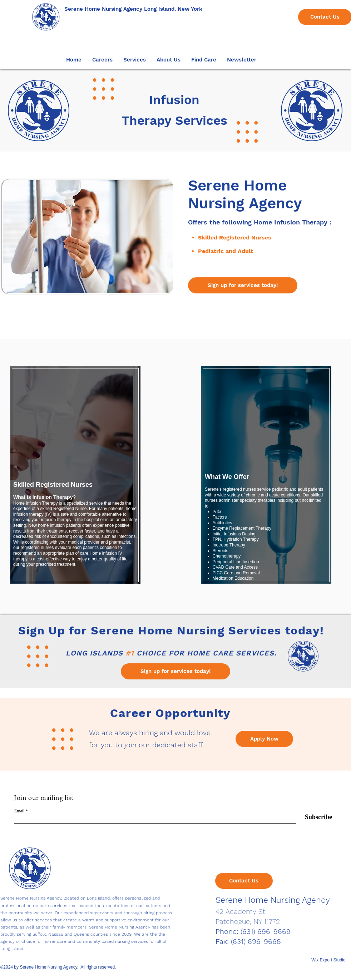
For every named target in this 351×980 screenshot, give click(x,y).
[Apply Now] (264, 739)
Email (19, 811)
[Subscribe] (314, 817)
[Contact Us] (244, 881)
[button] (102, 60)
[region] (75, 478)
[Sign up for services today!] (243, 285)
